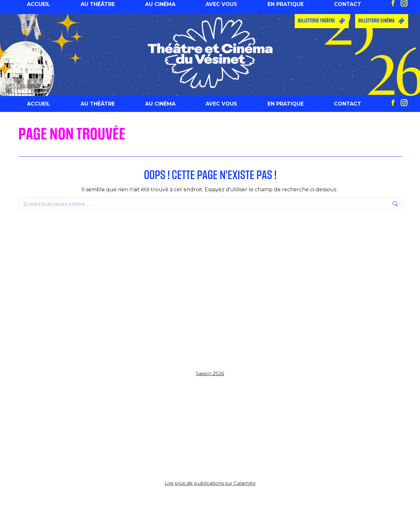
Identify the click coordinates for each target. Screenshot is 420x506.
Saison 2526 (210, 373)
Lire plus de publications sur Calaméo (210, 483)
